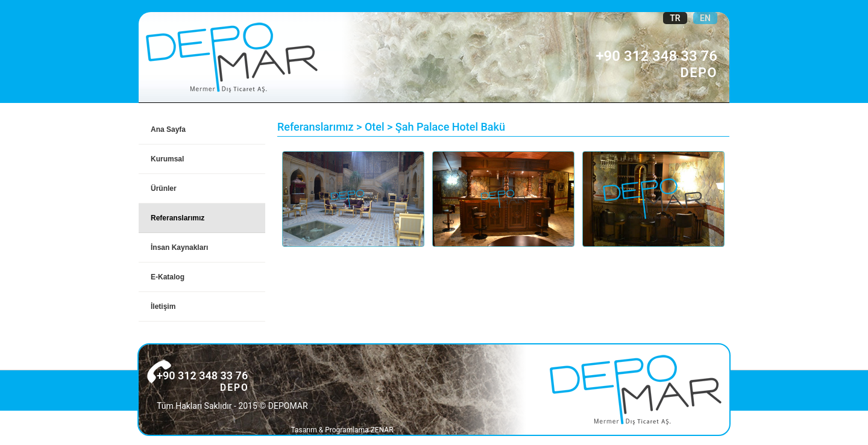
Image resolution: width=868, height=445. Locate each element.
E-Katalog (168, 277)
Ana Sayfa (168, 129)
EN (705, 18)
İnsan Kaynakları (179, 247)
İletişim (163, 307)
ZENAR (382, 430)
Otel (375, 127)
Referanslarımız (178, 218)
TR (675, 18)
